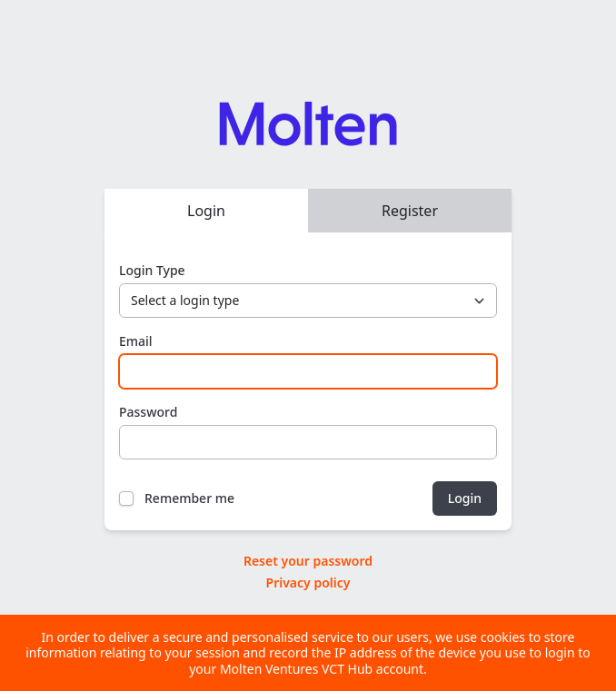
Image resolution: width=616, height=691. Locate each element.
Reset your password (308, 561)
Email (136, 341)
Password (148, 412)
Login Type (152, 270)
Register (410, 211)
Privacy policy (308, 582)
